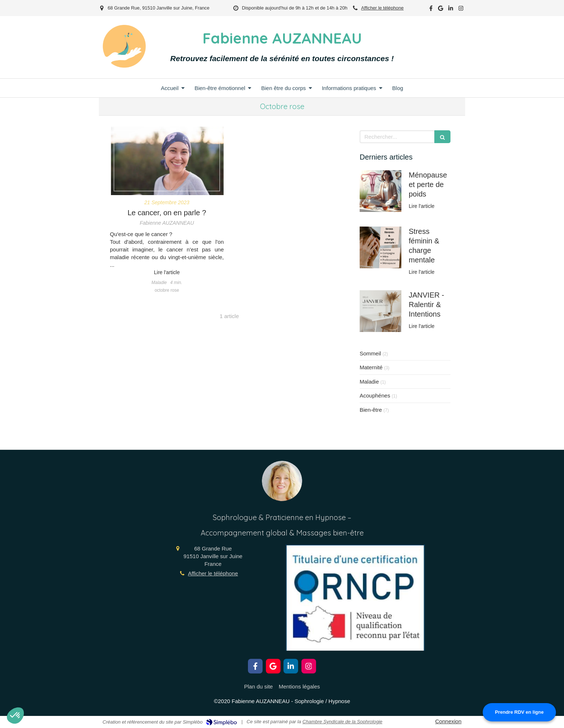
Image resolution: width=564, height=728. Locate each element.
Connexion (448, 721)
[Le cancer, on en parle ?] (167, 161)
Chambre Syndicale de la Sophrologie (342, 722)
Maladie (369, 382)
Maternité (371, 367)
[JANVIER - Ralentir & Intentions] (381, 311)
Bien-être (371, 410)
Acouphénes (375, 395)
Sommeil (370, 353)
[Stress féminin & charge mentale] (381, 247)
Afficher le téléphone (382, 8)
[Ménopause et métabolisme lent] (381, 191)
